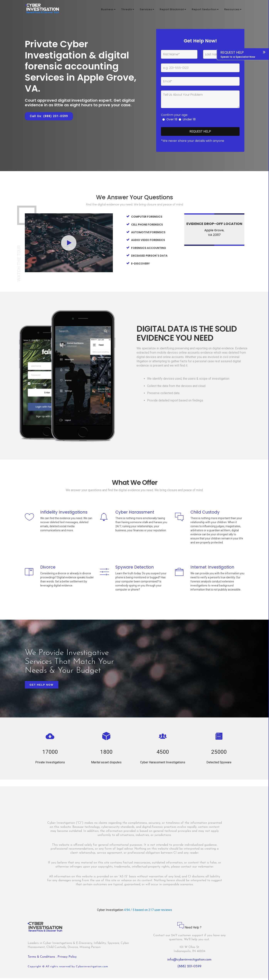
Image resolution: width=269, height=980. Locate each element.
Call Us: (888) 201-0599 (49, 116)
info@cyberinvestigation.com (189, 961)
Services (147, 10)
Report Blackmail (173, 10)
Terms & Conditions (42, 959)
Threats (128, 10)
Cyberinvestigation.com (92, 968)
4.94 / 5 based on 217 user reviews (148, 912)
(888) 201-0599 (189, 968)
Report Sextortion (205, 10)
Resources (233, 10)
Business (108, 10)
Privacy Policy (67, 959)
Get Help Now (42, 686)
